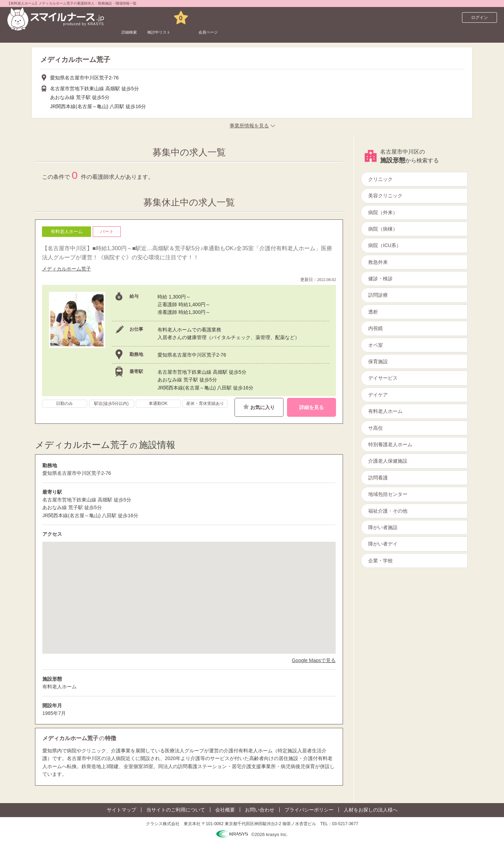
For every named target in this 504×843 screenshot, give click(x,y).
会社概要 (225, 810)
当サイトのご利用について (176, 810)
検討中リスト (176, 17)
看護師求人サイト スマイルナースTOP (54, 33)
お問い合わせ (260, 810)
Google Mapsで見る (314, 660)
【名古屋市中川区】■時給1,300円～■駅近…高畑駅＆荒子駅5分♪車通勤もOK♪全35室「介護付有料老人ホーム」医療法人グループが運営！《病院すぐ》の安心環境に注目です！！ (187, 253)
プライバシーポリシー (309, 810)
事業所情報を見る (249, 126)
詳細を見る (311, 407)
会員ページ (239, 17)
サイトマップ (121, 810)
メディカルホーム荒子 (66, 269)
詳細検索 (134, 17)
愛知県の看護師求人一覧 (126, 33)
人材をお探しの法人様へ (371, 810)
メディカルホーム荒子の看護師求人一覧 (274, 33)
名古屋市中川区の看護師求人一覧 (192, 33)
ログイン (479, 17)
